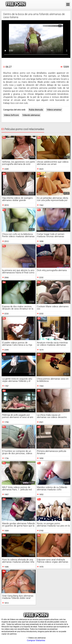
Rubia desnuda (36, 110)
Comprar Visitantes (36, 640)
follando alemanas (31, 115)
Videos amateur (54, 110)
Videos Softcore (11, 115)
